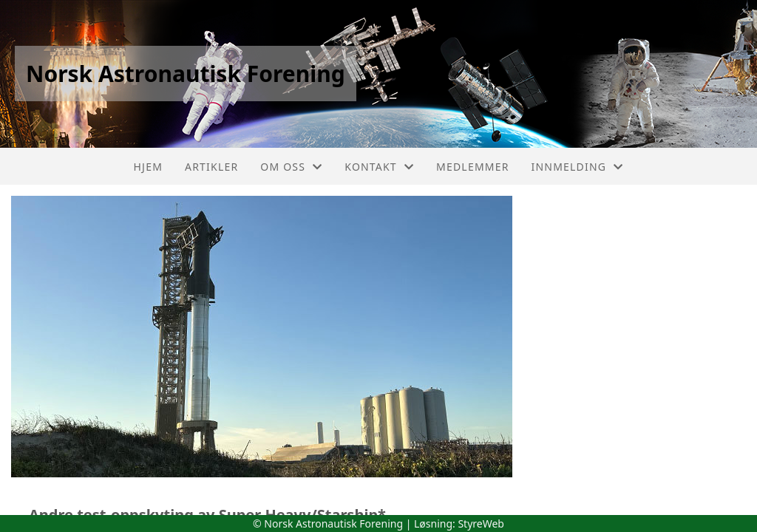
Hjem (148, 167)
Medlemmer (473, 167)
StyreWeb (481, 524)
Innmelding (578, 167)
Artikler (211, 167)
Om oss (291, 167)
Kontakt (379, 167)
